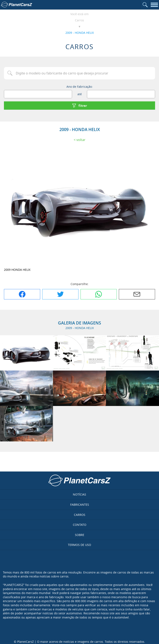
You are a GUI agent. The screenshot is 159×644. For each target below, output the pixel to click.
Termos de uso (79, 545)
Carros (79, 20)
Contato (80, 525)
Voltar (81, 140)
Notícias (79, 494)
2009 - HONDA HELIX (80, 33)
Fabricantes (80, 505)
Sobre (80, 535)
